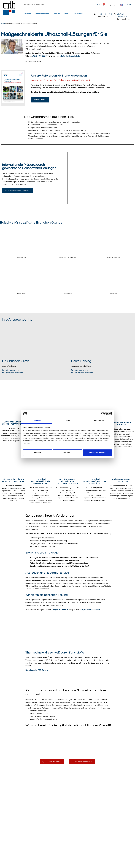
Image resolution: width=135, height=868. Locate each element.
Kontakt (130, 5)
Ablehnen (38, 453)
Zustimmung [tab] (36, 420)
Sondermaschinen (42, 14)
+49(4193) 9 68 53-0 (105, 14)
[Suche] (68, 5)
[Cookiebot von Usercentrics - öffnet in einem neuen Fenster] (103, 414)
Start (3, 24)
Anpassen (68, 453)
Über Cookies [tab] (99, 420)
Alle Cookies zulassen (97, 453)
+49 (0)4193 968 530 (40, 56)
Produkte (27, 14)
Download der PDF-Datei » (37, 670)
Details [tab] (67, 420)
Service (67, 14)
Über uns (56, 14)
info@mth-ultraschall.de (70, 56)
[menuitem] (122, 5)
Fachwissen (78, 14)
